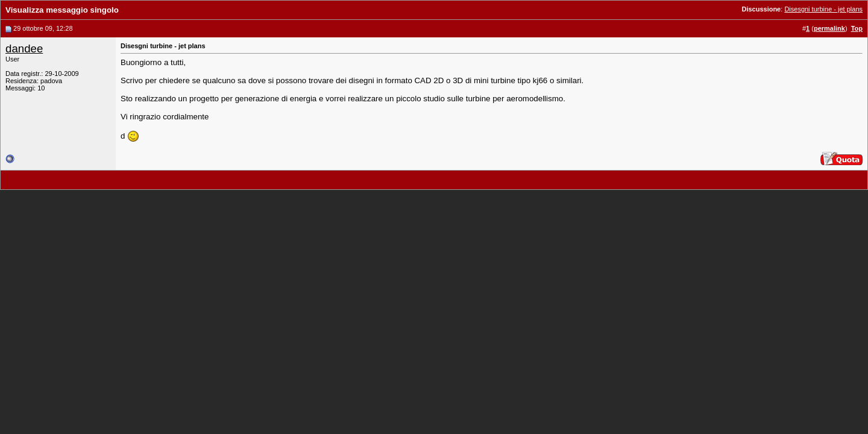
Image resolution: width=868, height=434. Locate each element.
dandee (24, 49)
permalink (829, 28)
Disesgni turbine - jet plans (823, 9)
